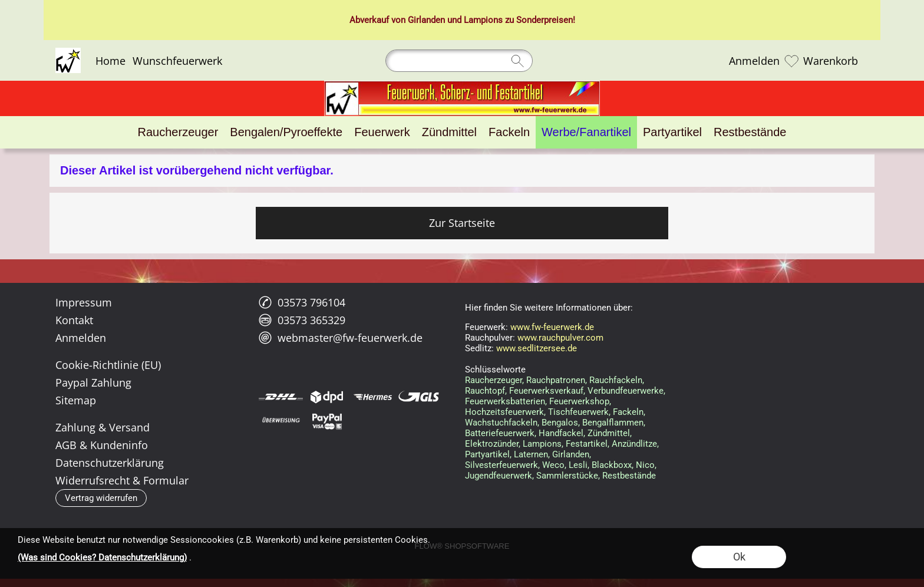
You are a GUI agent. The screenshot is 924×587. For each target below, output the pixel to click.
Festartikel (587, 444)
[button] (101, 498)
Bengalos (560, 423)
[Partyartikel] (672, 132)
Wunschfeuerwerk (177, 61)
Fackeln (628, 412)
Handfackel (561, 433)
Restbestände (629, 476)
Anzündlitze (634, 444)
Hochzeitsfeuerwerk (504, 412)
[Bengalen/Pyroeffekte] (286, 132)
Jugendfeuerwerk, (499, 476)
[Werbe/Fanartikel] (586, 132)
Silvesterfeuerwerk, (502, 465)
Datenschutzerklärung (110, 463)
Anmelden (754, 61)
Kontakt (74, 320)
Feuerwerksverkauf (546, 391)
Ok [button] (739, 557)
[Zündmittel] (449, 132)
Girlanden (426, 20)
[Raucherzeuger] (178, 132)
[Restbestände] (750, 132)
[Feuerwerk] (382, 132)
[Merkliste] (791, 61)
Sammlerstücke (567, 476)
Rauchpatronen (556, 380)
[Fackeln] (509, 132)
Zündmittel (609, 433)
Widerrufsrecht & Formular (122, 480)
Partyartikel (487, 454)
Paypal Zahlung (93, 382)
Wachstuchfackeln (501, 423)
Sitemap (76, 400)
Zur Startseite (462, 223)
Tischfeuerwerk (578, 412)
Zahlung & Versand (103, 427)
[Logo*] (68, 52)
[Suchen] (459, 61)
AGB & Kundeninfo (102, 445)
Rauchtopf (485, 391)
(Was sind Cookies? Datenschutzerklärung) (102, 558)
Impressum (84, 302)
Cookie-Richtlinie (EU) (108, 365)
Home (110, 61)
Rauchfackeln (616, 380)
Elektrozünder (492, 444)
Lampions (483, 20)
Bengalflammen (613, 423)
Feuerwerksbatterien (505, 401)
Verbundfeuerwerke (626, 391)
